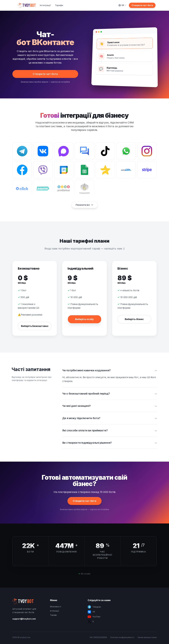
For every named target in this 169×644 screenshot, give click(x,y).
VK (91, 612)
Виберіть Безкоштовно (35, 326)
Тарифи (59, 5)
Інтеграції (45, 5)
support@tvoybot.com (24, 619)
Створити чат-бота (142, 5)
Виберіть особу (84, 319)
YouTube (94, 617)
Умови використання (147, 637)
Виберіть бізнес (134, 319)
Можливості (56, 607)
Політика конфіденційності (122, 637)
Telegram (94, 607)
